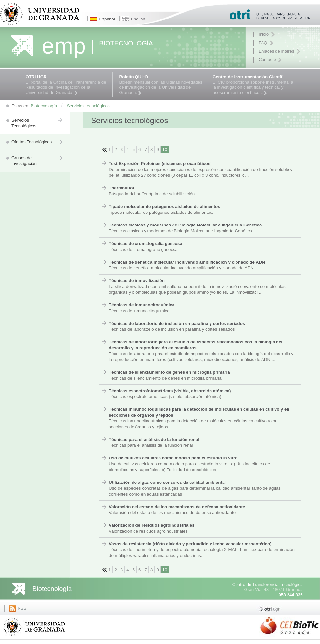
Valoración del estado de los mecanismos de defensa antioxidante (177, 507)
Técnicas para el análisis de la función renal (154, 439)
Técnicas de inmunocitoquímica (142, 305)
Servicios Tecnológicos (24, 123)
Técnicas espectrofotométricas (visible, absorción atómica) (170, 391)
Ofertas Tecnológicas (32, 142)
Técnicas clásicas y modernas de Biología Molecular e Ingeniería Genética (185, 225)
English (138, 19)
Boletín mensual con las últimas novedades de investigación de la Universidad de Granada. (161, 85)
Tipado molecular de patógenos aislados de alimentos (165, 206)
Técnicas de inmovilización (137, 281)
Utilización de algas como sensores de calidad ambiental (167, 482)
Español (107, 19)
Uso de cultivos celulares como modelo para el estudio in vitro (173, 458)
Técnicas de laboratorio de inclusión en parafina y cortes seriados (177, 323)
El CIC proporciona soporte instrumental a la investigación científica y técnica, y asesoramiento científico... (255, 85)
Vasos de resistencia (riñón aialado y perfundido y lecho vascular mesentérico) (190, 544)
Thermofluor (122, 188)
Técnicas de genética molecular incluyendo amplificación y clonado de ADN (187, 262)
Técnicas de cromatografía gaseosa (146, 244)
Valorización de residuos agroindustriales (152, 525)
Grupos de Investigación (24, 161)
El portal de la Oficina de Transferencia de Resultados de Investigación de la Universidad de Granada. (67, 85)
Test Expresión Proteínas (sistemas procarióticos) (160, 164)
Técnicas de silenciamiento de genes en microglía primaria (169, 372)
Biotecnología (52, 589)
